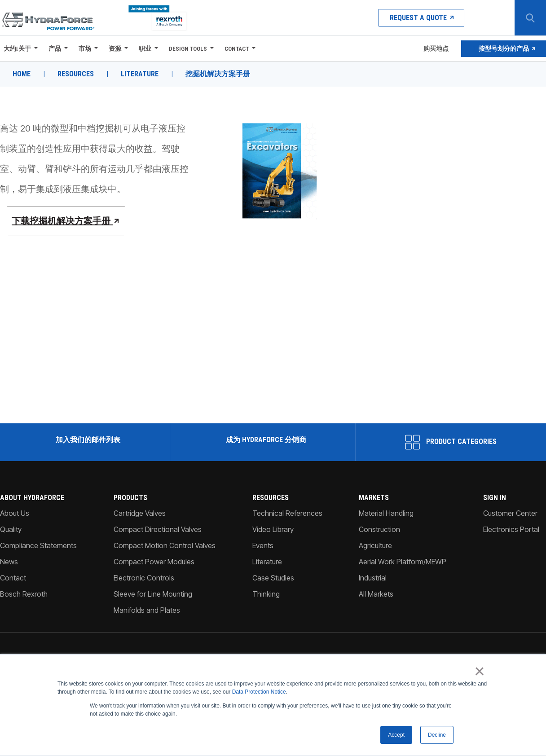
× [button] (479, 672)
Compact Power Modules (154, 562)
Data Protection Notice (259, 692)
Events (263, 545)
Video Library (273, 529)
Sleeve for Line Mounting (153, 594)
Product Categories (451, 442)
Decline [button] (437, 735)
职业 (145, 48)
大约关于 (17, 48)
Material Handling (386, 513)
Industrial (373, 578)
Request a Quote (421, 18)
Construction (379, 529)
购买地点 (435, 48)
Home (22, 74)
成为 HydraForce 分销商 (265, 440)
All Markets (376, 594)
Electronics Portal (511, 529)
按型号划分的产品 (504, 48)
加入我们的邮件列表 (87, 440)
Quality (11, 529)
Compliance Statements (38, 545)
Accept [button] (396, 735)
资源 (115, 48)
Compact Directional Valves (158, 529)
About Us (15, 513)
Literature (140, 74)
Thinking (266, 594)
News (9, 562)
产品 (55, 48)
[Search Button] (530, 18)
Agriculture (375, 545)
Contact (237, 48)
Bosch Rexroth (24, 594)
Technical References (287, 513)
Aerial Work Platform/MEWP (403, 562)
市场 (85, 48)
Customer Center (510, 513)
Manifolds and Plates (147, 610)
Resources (76, 74)
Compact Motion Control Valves (165, 545)
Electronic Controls (144, 578)
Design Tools (188, 48)
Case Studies (273, 578)
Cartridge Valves (140, 513)
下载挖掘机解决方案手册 (66, 221)
